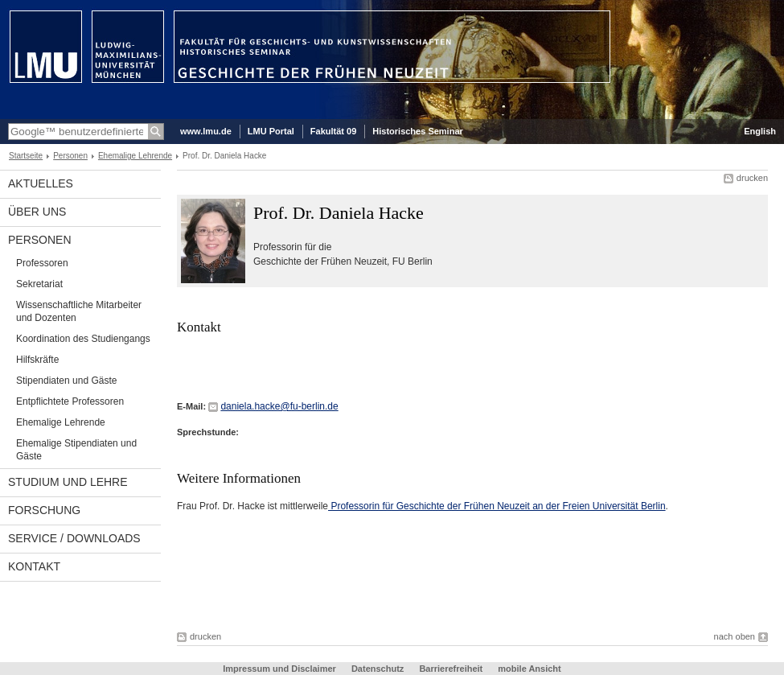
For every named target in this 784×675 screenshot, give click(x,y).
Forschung (44, 510)
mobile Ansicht (529, 669)
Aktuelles (41, 183)
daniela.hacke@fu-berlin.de (279, 406)
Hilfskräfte (37, 360)
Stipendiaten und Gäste (66, 381)
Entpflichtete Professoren (70, 401)
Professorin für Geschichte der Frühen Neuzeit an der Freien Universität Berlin (497, 506)
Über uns (37, 212)
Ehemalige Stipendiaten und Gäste (76, 450)
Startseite (26, 156)
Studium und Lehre (68, 482)
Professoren (42, 263)
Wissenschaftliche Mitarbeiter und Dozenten (79, 311)
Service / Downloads (74, 538)
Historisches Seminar (418, 131)
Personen (70, 156)
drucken (752, 178)
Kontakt (34, 566)
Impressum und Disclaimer (279, 669)
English (760, 131)
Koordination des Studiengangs (83, 339)
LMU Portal (271, 131)
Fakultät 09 (333, 131)
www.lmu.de (206, 131)
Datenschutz (378, 669)
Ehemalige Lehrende (135, 156)
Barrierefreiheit (452, 669)
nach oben (735, 636)
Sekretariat (39, 284)
